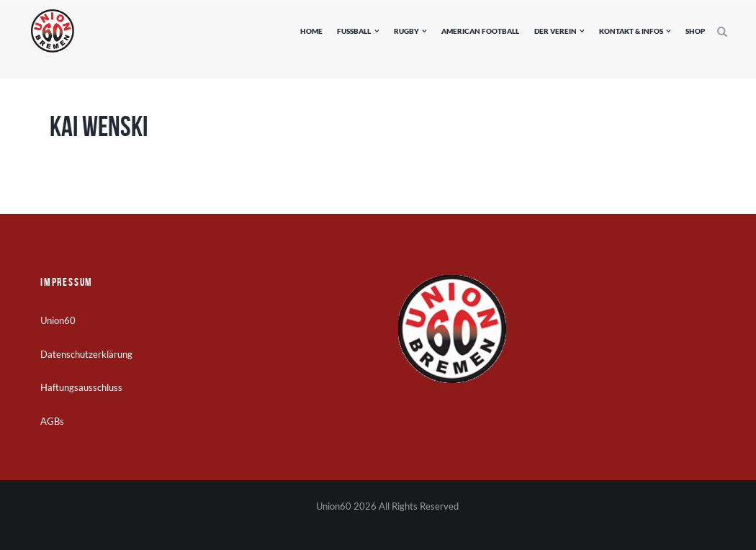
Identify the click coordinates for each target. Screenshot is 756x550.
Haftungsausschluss (81, 387)
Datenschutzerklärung (86, 354)
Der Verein (555, 31)
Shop (695, 31)
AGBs (52, 421)
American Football (480, 31)
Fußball (354, 31)
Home (311, 31)
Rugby (406, 31)
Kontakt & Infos (631, 31)
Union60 (58, 320)
